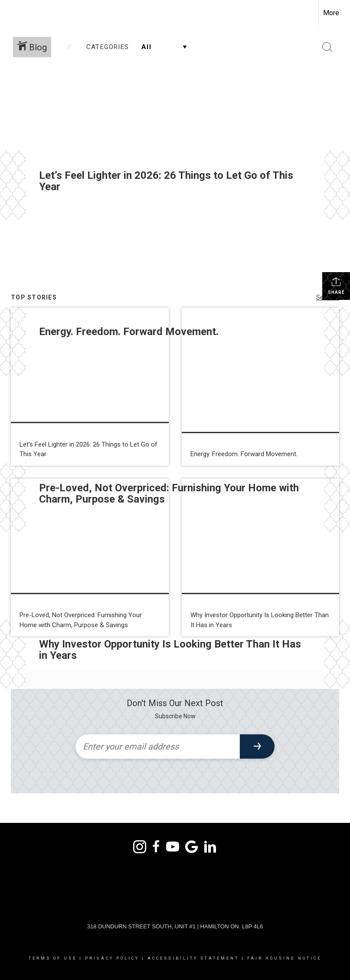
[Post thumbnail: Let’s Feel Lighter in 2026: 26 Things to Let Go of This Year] (90, 387)
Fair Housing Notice (284, 958)
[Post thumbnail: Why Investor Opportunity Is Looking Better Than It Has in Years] (261, 558)
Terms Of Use (53, 958)
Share (336, 286)
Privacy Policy (112, 958)
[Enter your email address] (158, 747)
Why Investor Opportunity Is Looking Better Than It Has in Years (170, 650)
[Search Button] (327, 47)
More (331, 13)
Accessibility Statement (193, 958)
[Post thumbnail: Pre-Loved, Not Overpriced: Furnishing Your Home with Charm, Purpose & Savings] (90, 558)
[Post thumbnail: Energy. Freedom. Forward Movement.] (261, 387)
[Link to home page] (11, 13)
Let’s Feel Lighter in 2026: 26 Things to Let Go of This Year (166, 181)
